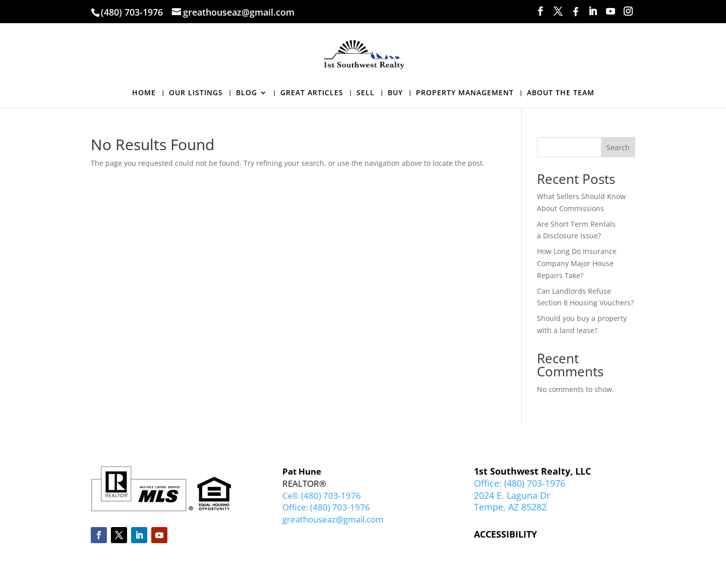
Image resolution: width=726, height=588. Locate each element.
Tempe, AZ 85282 (510, 507)
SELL (366, 93)
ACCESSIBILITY (505, 534)
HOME (144, 93)
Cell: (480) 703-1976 (322, 496)
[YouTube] (611, 11)
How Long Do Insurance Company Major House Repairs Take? (577, 263)
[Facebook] (576, 12)
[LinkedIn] (593, 11)
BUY (395, 93)
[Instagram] (628, 11)
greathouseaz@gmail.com (333, 519)
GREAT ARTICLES (312, 93)
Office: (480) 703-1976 (326, 507)
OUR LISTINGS (196, 93)
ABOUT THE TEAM (561, 93)
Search (618, 147)
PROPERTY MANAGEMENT (465, 93)
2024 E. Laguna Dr (512, 495)
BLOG (247, 93)
